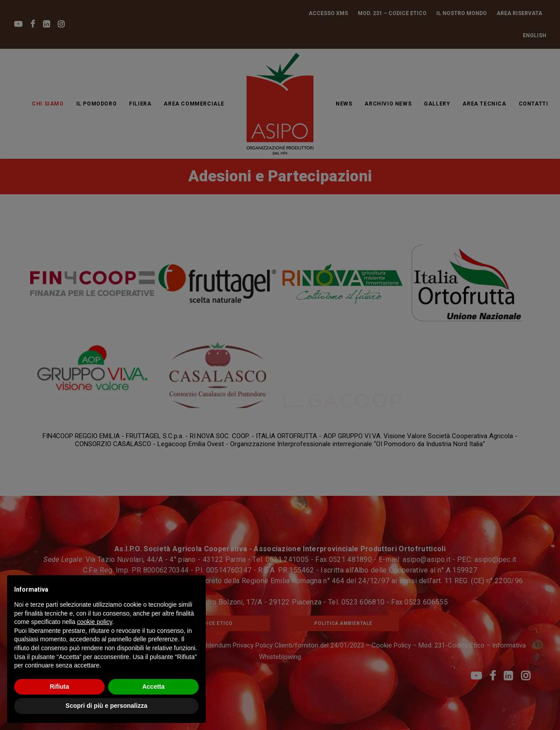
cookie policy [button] (95, 622)
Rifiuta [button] (59, 687)
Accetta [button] (154, 687)
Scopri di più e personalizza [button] (106, 706)
